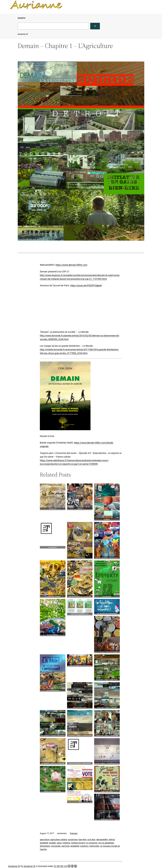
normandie (56, 846)
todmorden (94, 846)
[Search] (95, 26)
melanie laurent (78, 843)
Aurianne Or (23, 34)
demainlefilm (102, 840)
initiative (66, 843)
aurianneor (73, 840)
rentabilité (75, 846)
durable (52, 843)
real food (65, 846)
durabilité (44, 843)
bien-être (83, 840)
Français (74, 833)
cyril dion (91, 840)
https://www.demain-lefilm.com (71, 265)
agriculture (45, 840)
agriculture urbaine (59, 840)
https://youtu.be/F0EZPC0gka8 (86, 285)
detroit (112, 840)
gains (59, 843)
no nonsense (92, 843)
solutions (84, 846)
